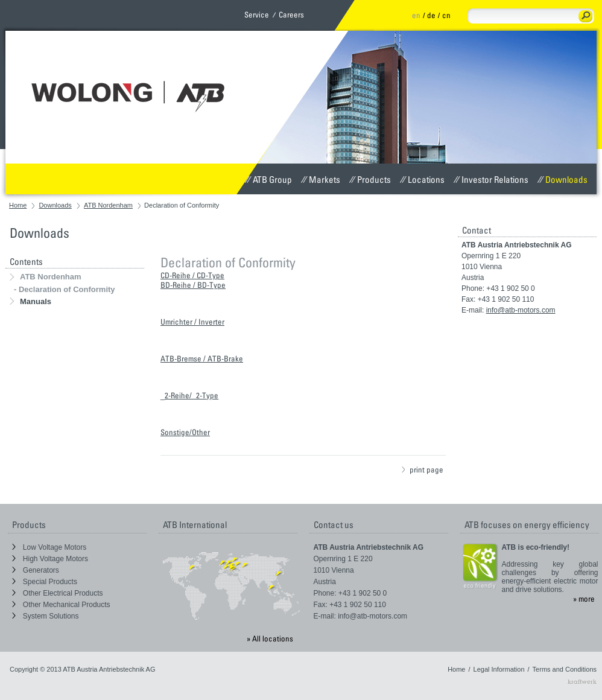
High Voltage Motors (50, 559)
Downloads (562, 179)
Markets (321, 179)
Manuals (30, 301)
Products (370, 179)
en (416, 15)
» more (584, 599)
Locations (422, 179)
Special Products (45, 582)
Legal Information (499, 669)
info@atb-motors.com (521, 310)
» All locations (270, 638)
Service (257, 14)
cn (446, 15)
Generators (36, 570)
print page (423, 469)
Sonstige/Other (185, 432)
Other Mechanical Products (61, 605)
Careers (291, 14)
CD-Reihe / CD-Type (192, 275)
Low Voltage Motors (49, 547)
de (431, 15)
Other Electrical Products (58, 593)
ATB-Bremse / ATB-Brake (202, 358)
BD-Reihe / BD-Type (193, 285)
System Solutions (46, 616)
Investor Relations (491, 179)
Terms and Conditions (565, 669)
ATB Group (268, 179)
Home (18, 205)
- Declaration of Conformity (65, 289)
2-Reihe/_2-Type (192, 395)
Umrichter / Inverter (192, 322)
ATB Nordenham (108, 205)
